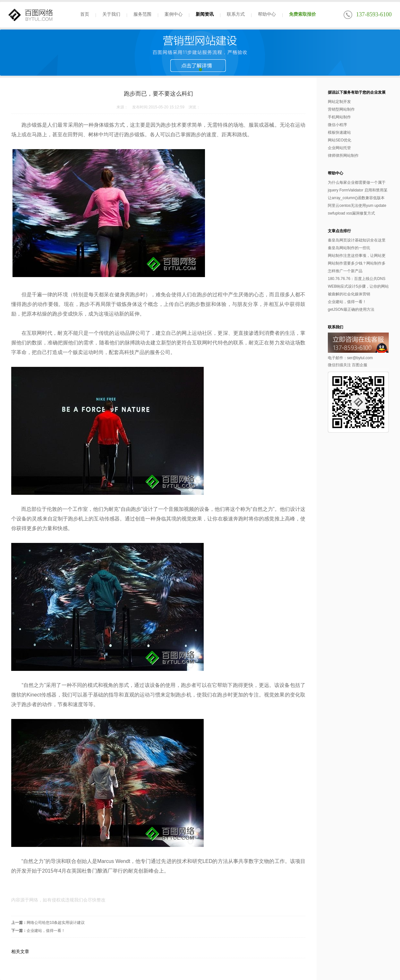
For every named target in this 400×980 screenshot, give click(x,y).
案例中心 (174, 14)
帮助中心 (267, 14)
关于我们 (111, 14)
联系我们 (336, 327)
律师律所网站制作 (343, 156)
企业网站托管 (339, 148)
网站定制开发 (339, 102)
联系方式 (236, 14)
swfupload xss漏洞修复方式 (351, 213)
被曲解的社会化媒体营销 (349, 294)
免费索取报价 (302, 14)
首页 (85, 14)
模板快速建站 (339, 132)
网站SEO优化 (340, 140)
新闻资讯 (205, 14)
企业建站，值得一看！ (46, 931)
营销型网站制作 (341, 109)
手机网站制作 (339, 117)
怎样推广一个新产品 (345, 271)
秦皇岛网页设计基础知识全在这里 (357, 240)
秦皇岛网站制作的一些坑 (349, 248)
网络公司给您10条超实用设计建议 (56, 923)
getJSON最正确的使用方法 (351, 309)
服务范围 (142, 14)
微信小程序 (337, 125)
